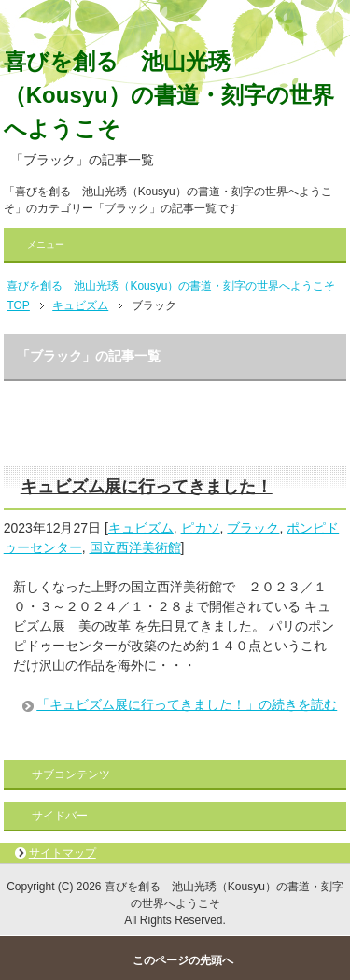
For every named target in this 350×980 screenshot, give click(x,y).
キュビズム (141, 528)
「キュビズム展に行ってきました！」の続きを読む (187, 704)
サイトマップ (63, 853)
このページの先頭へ (183, 960)
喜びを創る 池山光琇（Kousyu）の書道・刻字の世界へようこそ (169, 95)
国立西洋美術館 (135, 547)
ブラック (253, 528)
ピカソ (201, 528)
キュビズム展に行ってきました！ (147, 487)
